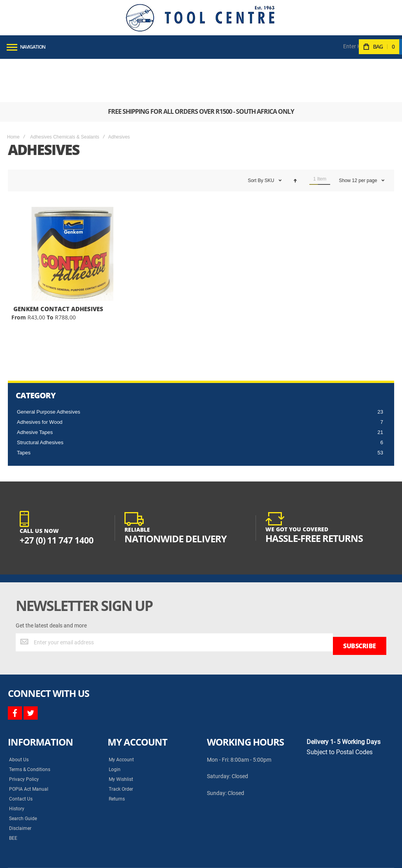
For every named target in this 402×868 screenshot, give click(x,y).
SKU (270, 137)
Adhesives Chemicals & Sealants (65, 94)
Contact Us (21, 752)
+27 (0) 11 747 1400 (59, 497)
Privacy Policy (24, 732)
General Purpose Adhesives (48, 369)
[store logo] (200, 18)
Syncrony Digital (86, 856)
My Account (121, 713)
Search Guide (23, 771)
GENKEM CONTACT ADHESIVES (58, 266)
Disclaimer (20, 781)
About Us (19, 713)
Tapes (24, 409)
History (17, 762)
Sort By (255, 137)
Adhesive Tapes (35, 389)
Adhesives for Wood (40, 379)
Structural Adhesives (40, 399)
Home (13, 94)
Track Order (121, 742)
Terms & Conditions (30, 722)
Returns (117, 752)
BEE (13, 791)
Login (115, 722)
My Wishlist (121, 732)
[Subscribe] (360, 599)
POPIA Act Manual (29, 742)
